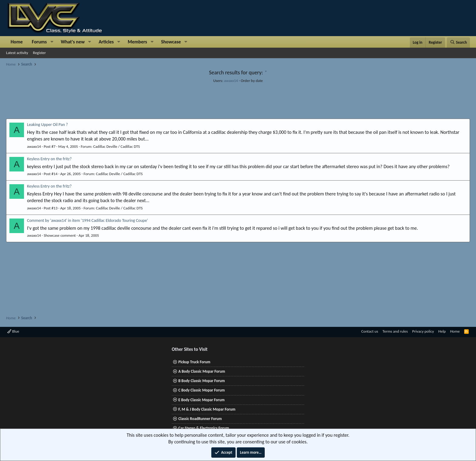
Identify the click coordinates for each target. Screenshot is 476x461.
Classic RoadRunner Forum (200, 419)
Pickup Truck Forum (194, 362)
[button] (52, 42)
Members (138, 42)
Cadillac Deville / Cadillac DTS (117, 146)
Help (442, 331)
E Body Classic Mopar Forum (201, 400)
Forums (39, 42)
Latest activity (17, 53)
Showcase (171, 42)
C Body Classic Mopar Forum (201, 390)
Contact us (370, 331)
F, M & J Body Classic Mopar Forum (207, 409)
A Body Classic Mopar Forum (202, 371)
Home (17, 42)
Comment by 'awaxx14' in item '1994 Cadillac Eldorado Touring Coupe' (87, 220)
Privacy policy (423, 331)
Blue (13, 331)
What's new (73, 42)
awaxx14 (231, 81)
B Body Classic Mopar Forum (201, 381)
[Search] (458, 42)
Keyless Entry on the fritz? (49, 159)
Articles (106, 42)
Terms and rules (395, 331)
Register (40, 53)
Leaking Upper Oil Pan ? (47, 125)
